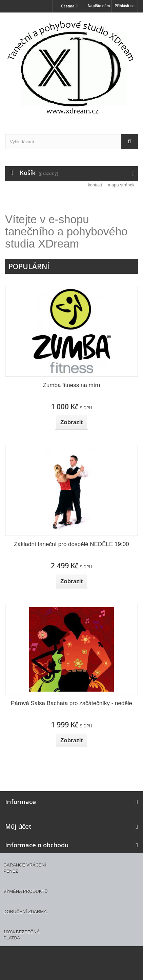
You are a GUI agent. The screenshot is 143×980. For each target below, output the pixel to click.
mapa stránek (121, 185)
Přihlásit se (125, 6)
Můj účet (18, 826)
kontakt (95, 185)
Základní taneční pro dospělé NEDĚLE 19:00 (71, 544)
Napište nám (99, 6)
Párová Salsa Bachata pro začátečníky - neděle (71, 703)
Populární (29, 266)
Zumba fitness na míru (71, 385)
